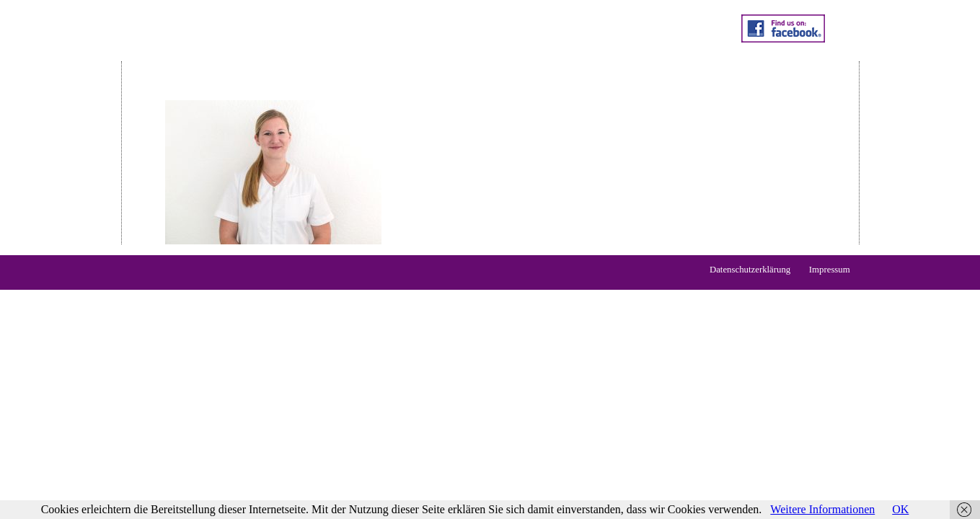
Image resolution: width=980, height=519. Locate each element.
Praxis (445, 53)
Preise (306, 53)
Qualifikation (375, 53)
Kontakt (503, 53)
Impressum (830, 270)
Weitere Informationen (822, 509)
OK (900, 509)
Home (177, 53)
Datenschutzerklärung (750, 270)
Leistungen (242, 53)
